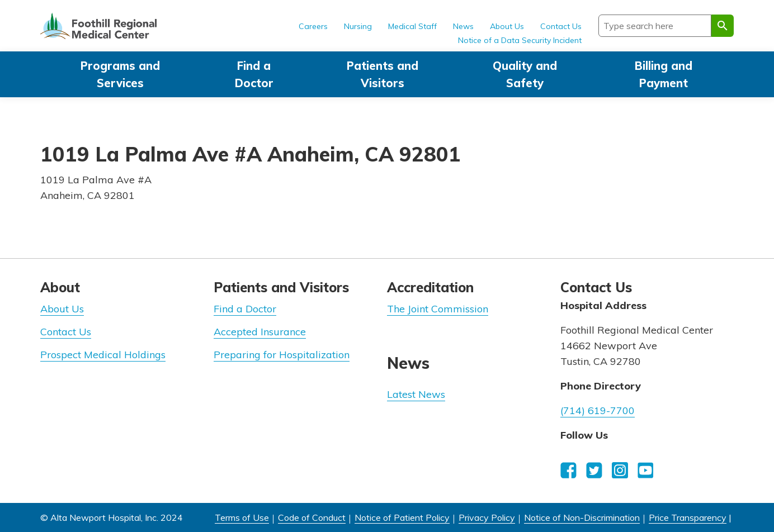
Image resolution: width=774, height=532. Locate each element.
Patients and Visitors (383, 74)
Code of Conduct (312, 517)
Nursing (358, 26)
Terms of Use (242, 517)
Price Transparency (688, 517)
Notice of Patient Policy (402, 517)
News (463, 26)
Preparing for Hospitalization (282, 355)
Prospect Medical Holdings (103, 355)
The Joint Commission (438, 309)
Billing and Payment (664, 74)
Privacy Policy (487, 517)
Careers (313, 26)
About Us (507, 26)
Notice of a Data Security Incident (520, 40)
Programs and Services (120, 74)
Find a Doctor (254, 74)
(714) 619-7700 (598, 410)
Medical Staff (412, 26)
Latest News (416, 394)
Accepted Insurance (260, 332)
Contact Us (561, 26)
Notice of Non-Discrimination (582, 517)
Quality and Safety (525, 74)
